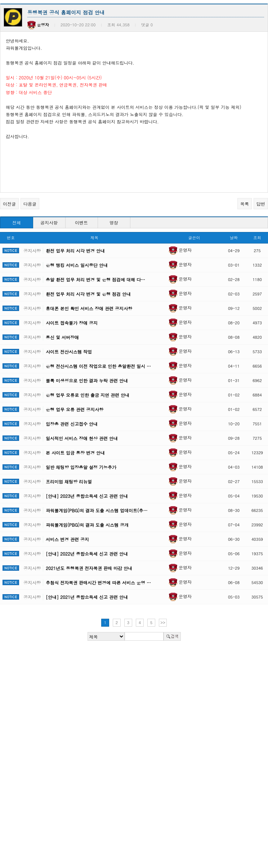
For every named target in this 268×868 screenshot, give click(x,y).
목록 (245, 204)
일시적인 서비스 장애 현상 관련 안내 (82, 438)
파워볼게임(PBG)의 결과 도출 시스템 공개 (87, 525)
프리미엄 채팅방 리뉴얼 (69, 481)
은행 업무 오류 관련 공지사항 (75, 409)
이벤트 (81, 222)
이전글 (9, 204)
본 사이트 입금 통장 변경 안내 (75, 453)
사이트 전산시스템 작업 (69, 352)
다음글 (30, 204)
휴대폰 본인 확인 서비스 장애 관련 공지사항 (89, 308)
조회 (257, 238)
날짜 (234, 238)
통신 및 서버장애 (62, 337)
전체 (17, 222)
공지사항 (49, 222)
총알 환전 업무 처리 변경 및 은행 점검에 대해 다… (95, 279)
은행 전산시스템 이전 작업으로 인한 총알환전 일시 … (98, 366)
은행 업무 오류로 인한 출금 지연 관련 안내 (88, 395)
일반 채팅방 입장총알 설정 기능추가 (81, 467)
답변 (261, 204)
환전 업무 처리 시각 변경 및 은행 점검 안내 (88, 294)
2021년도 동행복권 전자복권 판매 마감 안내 (89, 568)
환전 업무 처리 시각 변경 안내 (75, 251)
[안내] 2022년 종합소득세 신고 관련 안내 (87, 554)
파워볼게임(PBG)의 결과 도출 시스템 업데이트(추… (97, 510)
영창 (114, 222)
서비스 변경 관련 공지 (67, 539)
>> (163, 622)
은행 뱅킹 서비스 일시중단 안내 (77, 265)
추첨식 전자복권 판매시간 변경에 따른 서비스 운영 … (98, 582)
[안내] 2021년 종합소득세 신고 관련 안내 (87, 597)
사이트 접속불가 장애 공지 (72, 323)
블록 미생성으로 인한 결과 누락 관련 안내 (87, 380)
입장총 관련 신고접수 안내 (72, 424)
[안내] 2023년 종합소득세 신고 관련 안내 (87, 496)
